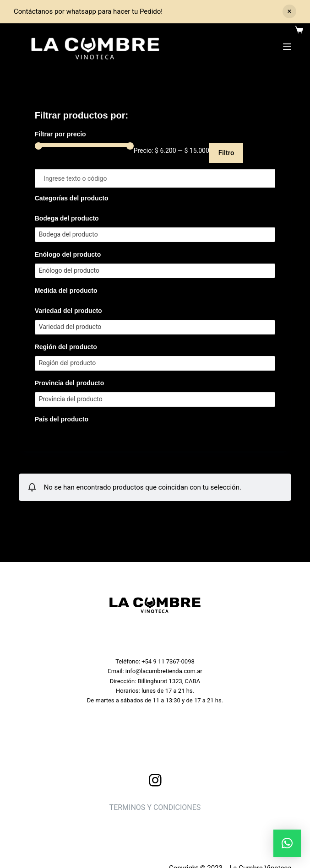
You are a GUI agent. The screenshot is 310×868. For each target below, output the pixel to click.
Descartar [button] (289, 11)
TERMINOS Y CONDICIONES (155, 807)
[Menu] (287, 47)
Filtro (226, 153)
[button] (287, 843)
